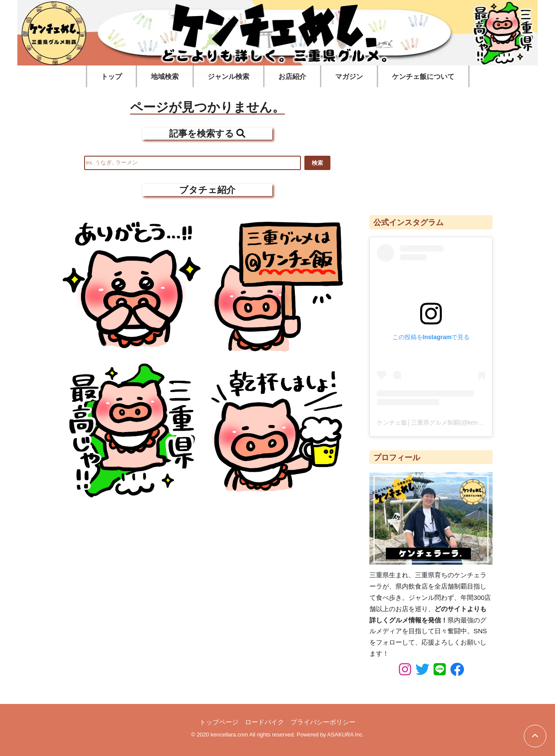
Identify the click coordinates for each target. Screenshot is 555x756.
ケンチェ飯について (423, 77)
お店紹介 (292, 77)
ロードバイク (264, 722)
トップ (111, 77)
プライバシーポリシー (323, 722)
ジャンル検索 (229, 77)
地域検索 (165, 77)
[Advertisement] (431, 147)
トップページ (219, 722)
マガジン (349, 77)
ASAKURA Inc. (346, 735)
